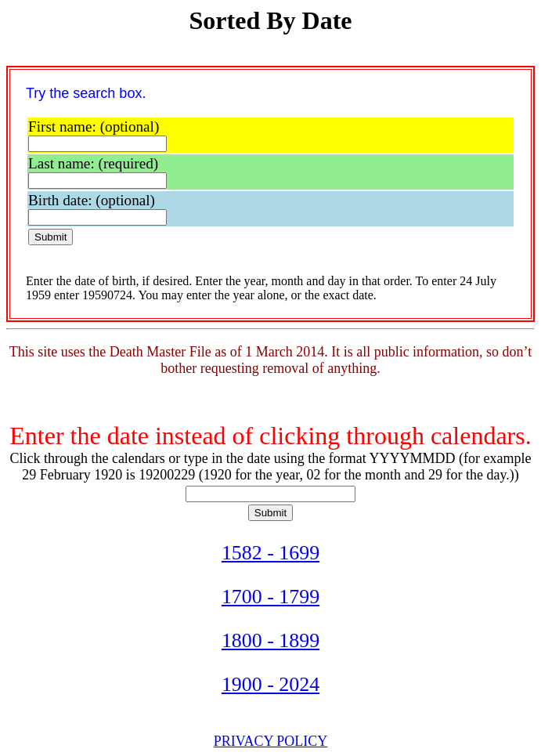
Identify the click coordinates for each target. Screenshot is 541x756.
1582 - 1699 (270, 553)
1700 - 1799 (270, 597)
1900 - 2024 (270, 684)
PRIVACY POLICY (271, 741)
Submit (50, 237)
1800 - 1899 (270, 640)
